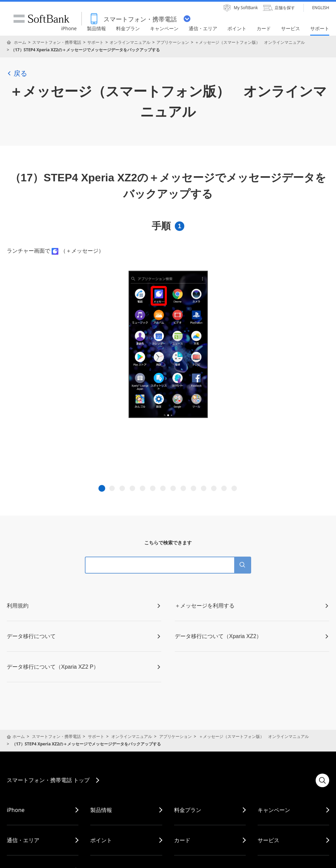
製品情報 (101, 810)
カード (182, 840)
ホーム (20, 42)
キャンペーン (274, 810)
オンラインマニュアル (130, 42)
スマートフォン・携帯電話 (57, 42)
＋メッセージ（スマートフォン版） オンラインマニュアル (250, 42)
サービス (268, 840)
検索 (322, 780)
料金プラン (188, 810)
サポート (95, 42)
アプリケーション (173, 42)
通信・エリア (23, 840)
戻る (17, 73)
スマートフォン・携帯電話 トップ (48, 780)
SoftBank (41, 19)
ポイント (101, 840)
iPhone (16, 810)
